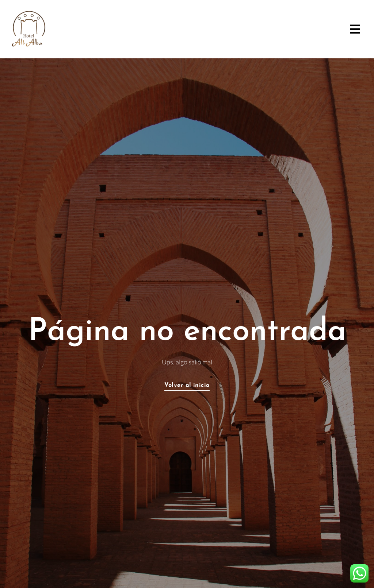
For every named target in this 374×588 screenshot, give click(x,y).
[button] (355, 29)
